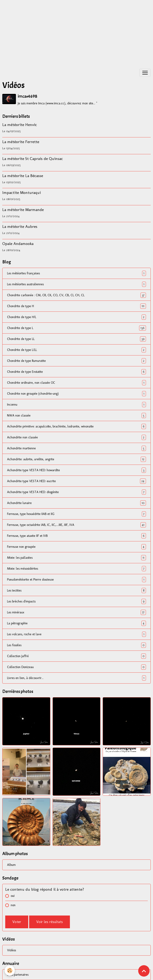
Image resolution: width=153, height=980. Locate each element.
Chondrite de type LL (76, 339)
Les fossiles (76, 645)
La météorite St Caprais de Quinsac (33, 158)
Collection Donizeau (76, 667)
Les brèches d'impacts (76, 601)
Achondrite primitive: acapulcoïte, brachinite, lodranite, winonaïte (76, 426)
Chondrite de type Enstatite (76, 372)
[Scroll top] (144, 971)
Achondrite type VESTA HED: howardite (76, 470)
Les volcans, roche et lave (76, 634)
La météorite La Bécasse (23, 176)
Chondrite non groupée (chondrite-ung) (76, 394)
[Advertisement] (76, 32)
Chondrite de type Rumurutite (76, 361)
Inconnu (76, 405)
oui (13, 896)
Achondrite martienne (76, 448)
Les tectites (76, 590)
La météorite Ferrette (21, 142)
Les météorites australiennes (76, 284)
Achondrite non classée (76, 437)
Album (11, 865)
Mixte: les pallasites (76, 558)
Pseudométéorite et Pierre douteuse (76, 580)
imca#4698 (28, 96)
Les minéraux (76, 612)
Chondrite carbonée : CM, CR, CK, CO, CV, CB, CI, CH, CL (76, 295)
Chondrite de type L (76, 328)
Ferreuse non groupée (76, 547)
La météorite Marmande (23, 210)
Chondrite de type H (76, 306)
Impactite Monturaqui (22, 192)
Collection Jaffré (76, 656)
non (13, 905)
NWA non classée (76, 415)
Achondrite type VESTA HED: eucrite (76, 481)
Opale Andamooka (18, 243)
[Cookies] (10, 971)
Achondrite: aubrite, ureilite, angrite (76, 459)
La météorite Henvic (20, 125)
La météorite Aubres (20, 226)
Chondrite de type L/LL (76, 350)
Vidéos (11, 950)
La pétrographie (76, 623)
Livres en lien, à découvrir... (76, 678)
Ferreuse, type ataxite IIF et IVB (76, 536)
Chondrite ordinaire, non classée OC (76, 383)
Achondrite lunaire (76, 503)
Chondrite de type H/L (76, 317)
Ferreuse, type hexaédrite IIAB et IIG (76, 514)
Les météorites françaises (76, 273)
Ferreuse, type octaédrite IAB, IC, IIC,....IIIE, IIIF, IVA (76, 525)
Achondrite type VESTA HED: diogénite (76, 492)
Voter (17, 922)
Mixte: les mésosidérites (76, 569)
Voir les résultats (50, 922)
